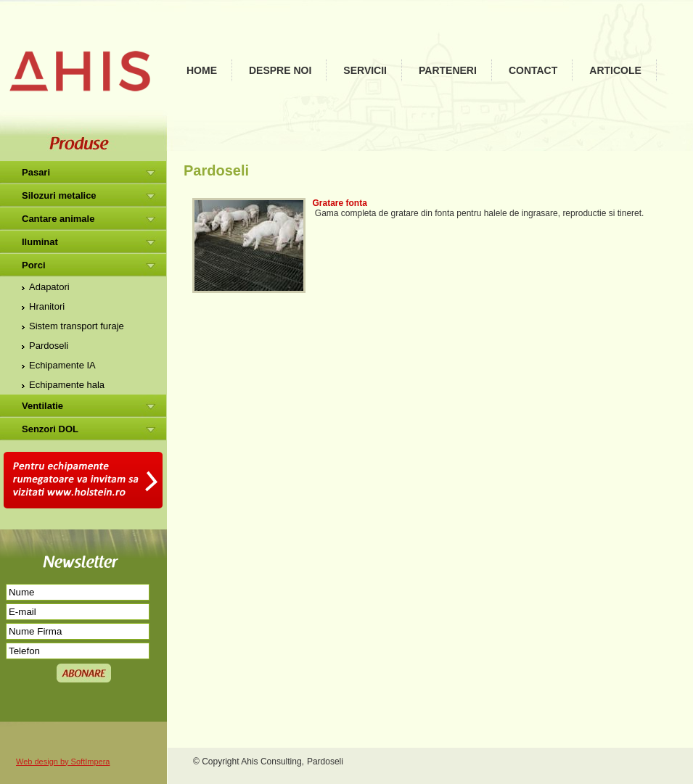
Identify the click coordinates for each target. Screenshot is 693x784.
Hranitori (47, 306)
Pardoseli (49, 346)
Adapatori (49, 287)
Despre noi (280, 70)
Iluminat (40, 242)
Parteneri (448, 70)
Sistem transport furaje (77, 326)
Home (202, 70)
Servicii (365, 70)
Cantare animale (58, 219)
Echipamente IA (62, 365)
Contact (533, 70)
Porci (34, 265)
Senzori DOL (50, 429)
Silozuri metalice (59, 195)
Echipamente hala (67, 385)
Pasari (36, 172)
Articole (615, 70)
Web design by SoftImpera (63, 762)
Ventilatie (42, 406)
